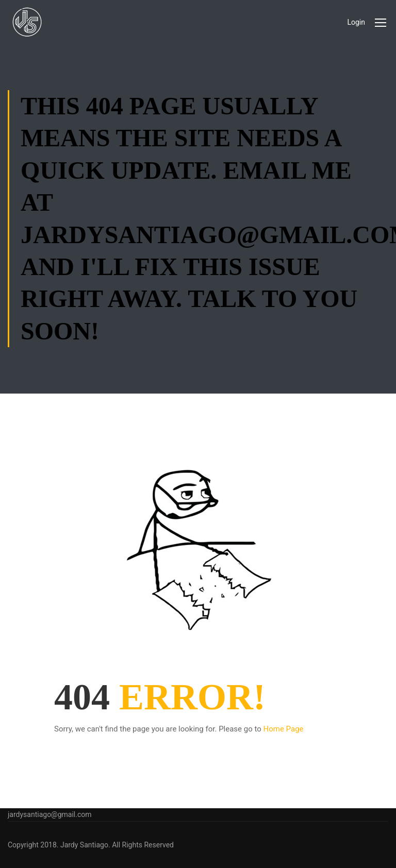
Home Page (284, 729)
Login (356, 22)
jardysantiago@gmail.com (50, 814)
